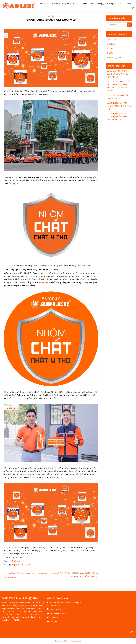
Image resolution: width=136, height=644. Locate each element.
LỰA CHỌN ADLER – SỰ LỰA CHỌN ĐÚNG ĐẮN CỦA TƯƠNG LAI (117, 117)
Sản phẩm (55, 4)
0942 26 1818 (56, 609)
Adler (57, 91)
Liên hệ (130, 4)
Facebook (55, 617)
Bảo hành (121, 4)
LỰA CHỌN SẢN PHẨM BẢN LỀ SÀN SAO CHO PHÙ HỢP (119, 106)
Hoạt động (112, 39)
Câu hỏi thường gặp (97, 4)
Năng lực (67, 4)
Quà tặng (111, 44)
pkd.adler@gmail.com (59, 613)
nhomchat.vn (76, 641)
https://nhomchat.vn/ (21, 565)
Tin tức (51, 16)
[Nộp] (129, 25)
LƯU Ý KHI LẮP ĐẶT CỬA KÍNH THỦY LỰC (118, 97)
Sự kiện (110, 48)
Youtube (54, 621)
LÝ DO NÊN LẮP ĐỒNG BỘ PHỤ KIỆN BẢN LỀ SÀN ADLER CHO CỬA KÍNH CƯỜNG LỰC (119, 86)
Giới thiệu (44, 4)
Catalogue (111, 4)
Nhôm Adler (45, 282)
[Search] (132, 8)
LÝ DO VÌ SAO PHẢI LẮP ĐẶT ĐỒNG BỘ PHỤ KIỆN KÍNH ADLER (118, 74)
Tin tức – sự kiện (80, 4)
